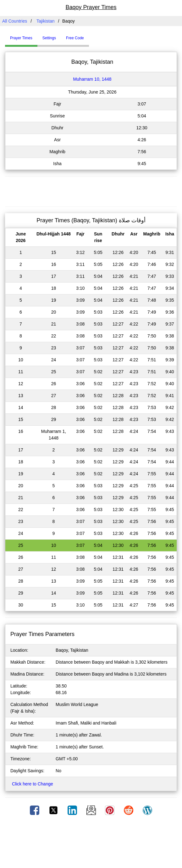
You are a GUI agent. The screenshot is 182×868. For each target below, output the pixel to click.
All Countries (15, 21)
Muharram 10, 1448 (92, 79)
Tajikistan (46, 21)
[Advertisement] (91, 191)
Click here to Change (33, 784)
